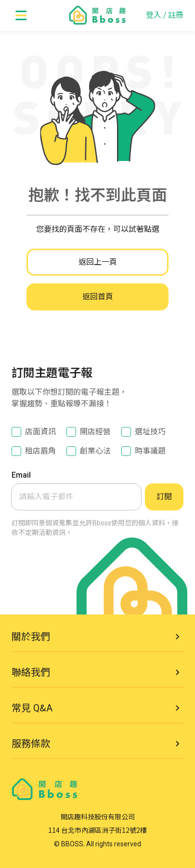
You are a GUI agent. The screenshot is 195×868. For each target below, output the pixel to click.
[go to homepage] (98, 15)
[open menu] (21, 15)
